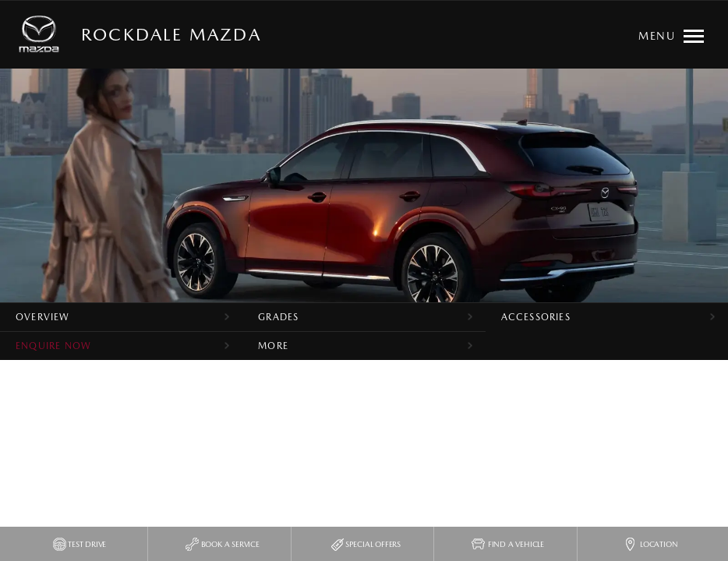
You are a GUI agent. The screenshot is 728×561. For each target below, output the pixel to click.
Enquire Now (53, 346)
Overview (43, 317)
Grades (278, 317)
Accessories (536, 317)
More (273, 346)
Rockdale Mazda (171, 34)
